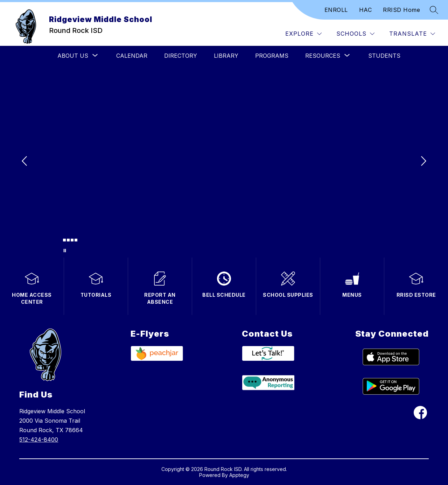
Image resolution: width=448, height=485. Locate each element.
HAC (366, 10)
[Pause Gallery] (65, 251)
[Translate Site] (412, 34)
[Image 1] (61, 241)
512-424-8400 (39, 440)
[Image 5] (76, 240)
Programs (272, 56)
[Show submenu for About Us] (73, 56)
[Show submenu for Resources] (323, 56)
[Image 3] (68, 240)
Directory (181, 56)
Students (384, 56)
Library (226, 56)
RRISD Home (401, 10)
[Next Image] (423, 162)
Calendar (132, 56)
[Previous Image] (25, 162)
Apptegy (239, 475)
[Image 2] (64, 240)
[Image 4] (72, 240)
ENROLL (336, 10)
